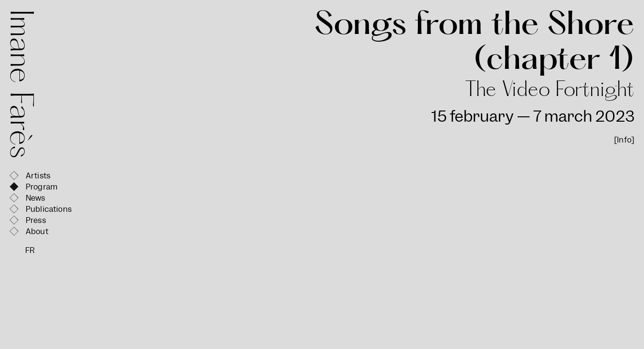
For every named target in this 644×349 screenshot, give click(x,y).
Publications (49, 209)
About (37, 231)
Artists (38, 176)
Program (42, 187)
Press (36, 220)
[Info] (624, 140)
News (36, 198)
